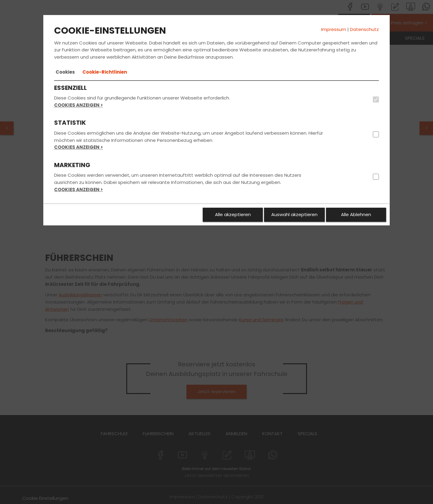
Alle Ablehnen (356, 214)
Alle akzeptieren (233, 214)
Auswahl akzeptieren (294, 214)
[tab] (65, 72)
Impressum (334, 29)
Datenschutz (364, 29)
